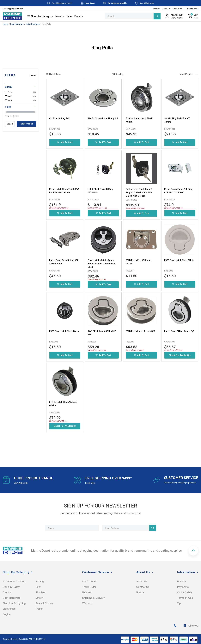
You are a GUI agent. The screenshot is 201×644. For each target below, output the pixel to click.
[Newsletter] (153, 528)
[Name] (72, 528)
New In (60, 16)
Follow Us (191, 626)
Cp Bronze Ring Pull (59, 118)
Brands (79, 16)
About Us (166, 9)
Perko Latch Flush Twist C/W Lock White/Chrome (64, 191)
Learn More (90, 483)
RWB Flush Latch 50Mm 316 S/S (102, 333)
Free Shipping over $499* (13, 9)
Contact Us (177, 9)
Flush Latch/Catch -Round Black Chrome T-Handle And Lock (102, 264)
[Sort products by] (188, 74)
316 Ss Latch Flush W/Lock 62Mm (63, 404)
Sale (69, 16)
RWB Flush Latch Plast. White (179, 260)
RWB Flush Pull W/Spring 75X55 (139, 262)
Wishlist (156, 9)
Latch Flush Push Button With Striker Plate (64, 262)
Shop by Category (40, 16)
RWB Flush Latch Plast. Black (64, 331)
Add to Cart (65, 142)
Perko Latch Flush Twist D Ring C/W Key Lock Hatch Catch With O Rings (139, 192)
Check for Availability (180, 355)
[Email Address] (129, 528)
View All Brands (21, 483)
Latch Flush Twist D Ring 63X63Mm (100, 191)
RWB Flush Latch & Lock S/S (140, 331)
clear (10, 124)
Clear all (33, 75)
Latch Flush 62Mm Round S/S (179, 331)
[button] (193, 551)
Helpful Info (192, 9)
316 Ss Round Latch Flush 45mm (139, 120)
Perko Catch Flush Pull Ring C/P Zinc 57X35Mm (178, 191)
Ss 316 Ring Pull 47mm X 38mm (177, 120)
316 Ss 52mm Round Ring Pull (103, 118)
